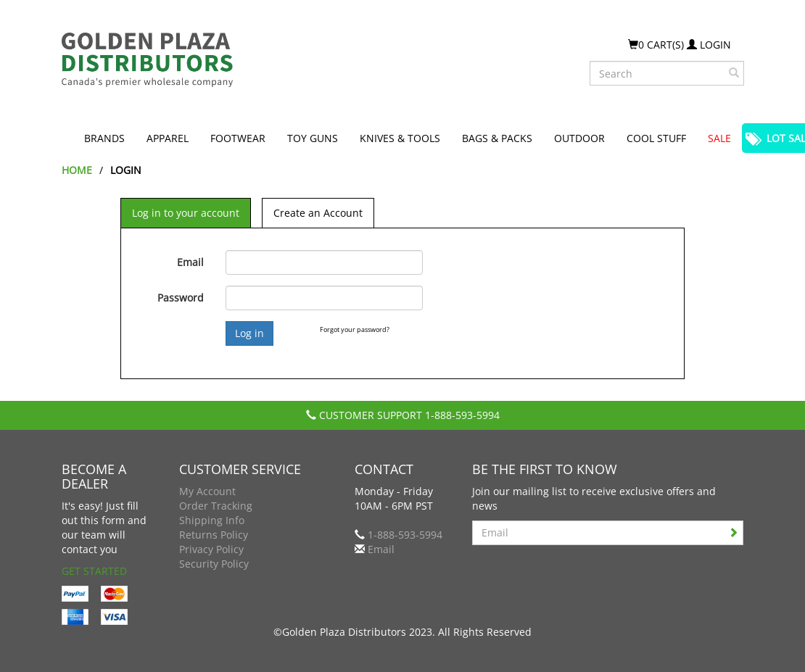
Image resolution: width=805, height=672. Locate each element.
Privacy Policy (211, 549)
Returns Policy (214, 535)
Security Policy (214, 564)
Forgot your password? (355, 329)
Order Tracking (216, 506)
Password (181, 298)
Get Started (94, 571)
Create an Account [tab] (318, 213)
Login (709, 45)
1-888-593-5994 (462, 415)
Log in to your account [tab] (186, 213)
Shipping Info (212, 520)
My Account (207, 491)
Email (190, 262)
